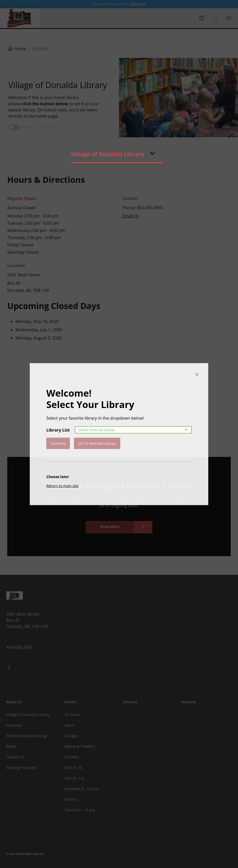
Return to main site (62, 485)
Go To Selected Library (97, 443)
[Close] (197, 374)
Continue (58, 443)
